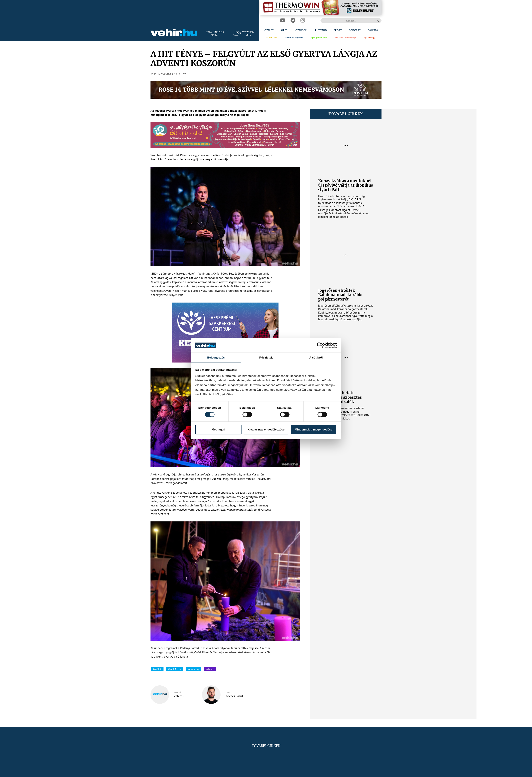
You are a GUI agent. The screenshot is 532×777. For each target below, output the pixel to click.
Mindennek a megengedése (313, 429)
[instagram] (303, 20)
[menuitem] (268, 30)
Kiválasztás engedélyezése (266, 429)
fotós (228, 692)
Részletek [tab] (266, 358)
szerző (177, 692)
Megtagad (218, 429)
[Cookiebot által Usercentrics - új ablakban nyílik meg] (322, 345)
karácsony (193, 669)
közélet (157, 669)
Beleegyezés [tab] (216, 358)
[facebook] (293, 20)
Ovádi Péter (175, 669)
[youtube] (283, 20)
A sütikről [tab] (316, 358)
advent (210, 669)
